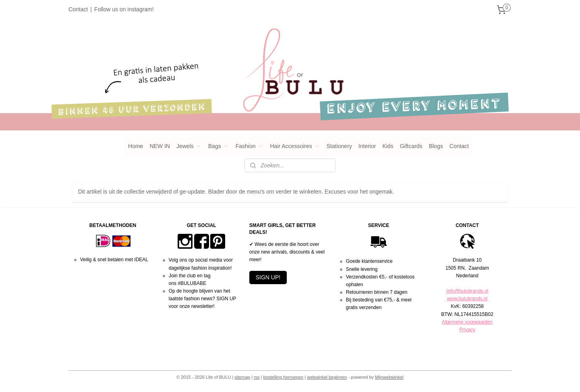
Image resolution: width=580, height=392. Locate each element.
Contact (78, 9)
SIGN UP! (268, 277)
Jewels (189, 146)
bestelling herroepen (284, 377)
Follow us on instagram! (124, 9)
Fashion (250, 146)
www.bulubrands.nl (467, 299)
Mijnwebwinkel (389, 377)
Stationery (339, 146)
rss (257, 377)
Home (136, 146)
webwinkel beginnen (327, 377)
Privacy (467, 330)
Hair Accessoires (295, 146)
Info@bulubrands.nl (467, 291)
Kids (388, 146)
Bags (219, 146)
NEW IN (160, 146)
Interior (367, 146)
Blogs (436, 146)
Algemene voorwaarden (467, 322)
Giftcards (411, 146)
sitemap (242, 377)
